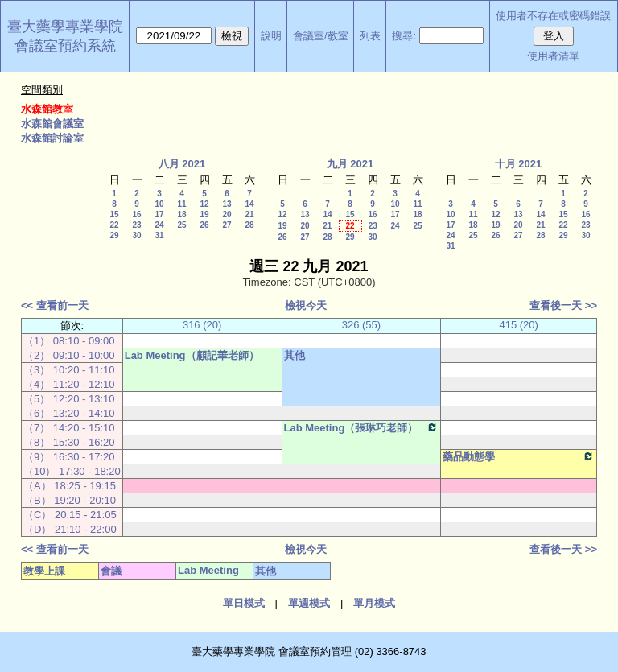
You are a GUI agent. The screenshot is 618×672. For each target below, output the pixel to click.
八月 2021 (182, 164)
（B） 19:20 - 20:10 (70, 500)
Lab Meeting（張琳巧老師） (362, 427)
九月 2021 (350, 164)
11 (181, 204)
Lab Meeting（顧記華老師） (192, 355)
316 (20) (202, 325)
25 (181, 225)
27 (227, 225)
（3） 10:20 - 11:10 (69, 370)
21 (249, 214)
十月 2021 (519, 164)
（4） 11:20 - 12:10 (69, 384)
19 (204, 214)
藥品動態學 (519, 456)
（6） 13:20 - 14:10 (69, 413)
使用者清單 (553, 56)
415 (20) (518, 325)
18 (181, 214)
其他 (295, 355)
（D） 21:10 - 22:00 (70, 529)
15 (114, 214)
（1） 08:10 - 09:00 (69, 341)
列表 (370, 36)
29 (114, 235)
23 (136, 225)
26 (204, 225)
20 (227, 214)
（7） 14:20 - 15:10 (69, 428)
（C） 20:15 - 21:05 (70, 515)
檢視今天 (306, 305)
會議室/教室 (321, 36)
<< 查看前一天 (55, 305)
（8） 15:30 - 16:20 (69, 442)
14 (249, 204)
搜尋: (404, 36)
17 (159, 214)
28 (249, 225)
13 (227, 204)
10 (159, 204)
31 (159, 235)
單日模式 (244, 603)
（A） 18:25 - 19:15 (70, 486)
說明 (271, 36)
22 (114, 225)
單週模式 (309, 603)
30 (136, 235)
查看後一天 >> (563, 305)
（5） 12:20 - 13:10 (69, 399)
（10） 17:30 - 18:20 (72, 471)
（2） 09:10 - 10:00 (69, 355)
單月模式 (374, 603)
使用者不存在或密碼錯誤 (553, 16)
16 (136, 214)
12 (204, 204)
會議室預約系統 (65, 46)
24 (159, 225)
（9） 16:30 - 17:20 (69, 457)
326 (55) (361, 325)
